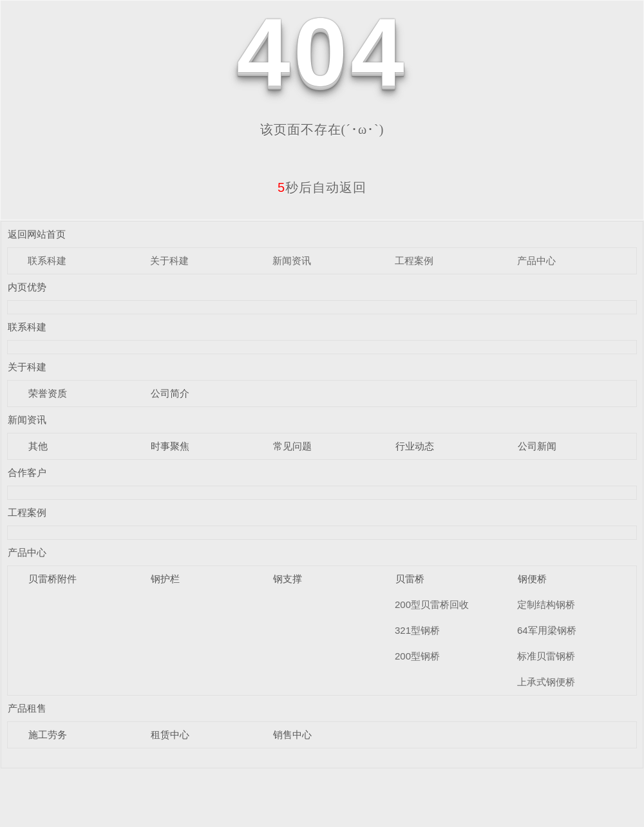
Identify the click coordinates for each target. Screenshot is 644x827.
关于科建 (169, 261)
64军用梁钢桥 (547, 630)
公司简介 (170, 393)
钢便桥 (532, 579)
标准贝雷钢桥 (546, 656)
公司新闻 (537, 446)
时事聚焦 (170, 446)
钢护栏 (165, 579)
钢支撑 (288, 579)
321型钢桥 (417, 630)
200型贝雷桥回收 (432, 604)
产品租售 (27, 708)
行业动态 (415, 446)
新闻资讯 (292, 261)
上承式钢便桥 (546, 682)
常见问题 (292, 446)
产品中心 (536, 261)
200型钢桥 (417, 656)
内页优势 (27, 287)
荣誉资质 (48, 393)
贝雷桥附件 (52, 579)
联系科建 (47, 261)
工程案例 (414, 261)
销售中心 (292, 735)
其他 (38, 446)
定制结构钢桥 (546, 604)
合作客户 (27, 472)
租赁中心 (170, 735)
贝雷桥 (410, 579)
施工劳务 (48, 735)
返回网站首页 (37, 234)
